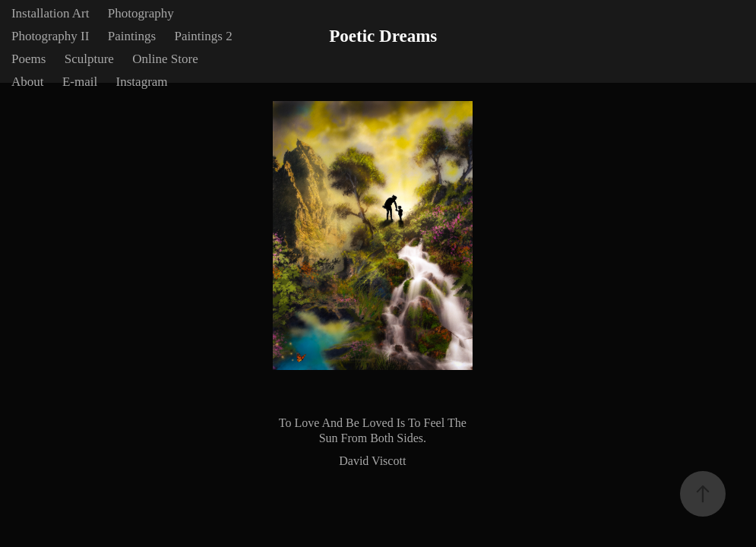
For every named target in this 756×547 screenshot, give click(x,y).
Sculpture (89, 59)
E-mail (80, 82)
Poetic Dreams (383, 36)
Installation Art (50, 13)
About (28, 82)
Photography (141, 13)
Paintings (132, 36)
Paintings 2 (204, 36)
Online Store (165, 59)
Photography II (50, 36)
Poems (28, 59)
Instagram (142, 82)
